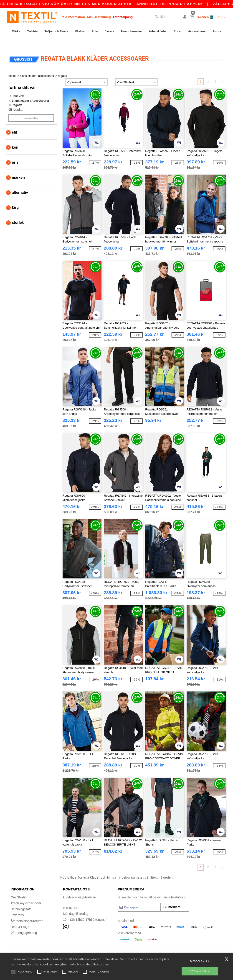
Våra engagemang (24, 923)
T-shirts (32, 31)
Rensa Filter (31, 108)
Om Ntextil (18, 887)
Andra (217, 31)
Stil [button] (14, 122)
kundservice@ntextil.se (79, 887)
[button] (185, 17)
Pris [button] (15, 152)
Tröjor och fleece (56, 31)
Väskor (80, 31)
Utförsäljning (123, 17)
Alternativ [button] (20, 182)
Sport (177, 31)
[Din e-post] (139, 897)
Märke (16, 31)
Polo (95, 31)
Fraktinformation (72, 17)
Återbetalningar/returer (27, 911)
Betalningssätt (21, 899)
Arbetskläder (158, 31)
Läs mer (105, 964)
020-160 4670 (73, 897)
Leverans (17, 905)
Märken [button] (18, 167)
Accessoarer (197, 31)
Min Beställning (99, 17)
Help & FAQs (20, 917)
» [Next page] (223, 71)
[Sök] (166, 17)
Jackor (110, 31)
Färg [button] (15, 197)
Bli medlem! (172, 897)
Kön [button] (15, 137)
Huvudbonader (132, 31)
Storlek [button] (18, 212)
